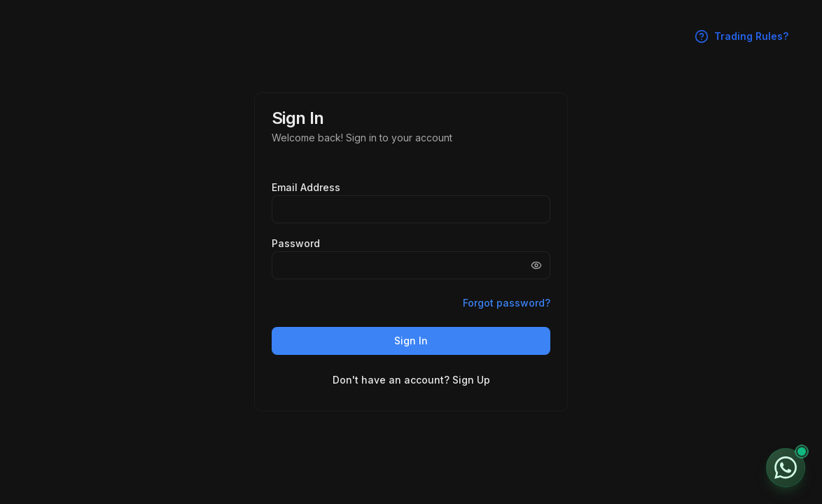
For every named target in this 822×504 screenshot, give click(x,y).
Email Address (306, 187)
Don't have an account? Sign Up (411, 380)
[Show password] (536, 265)
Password (296, 243)
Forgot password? (507, 303)
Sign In (411, 341)
